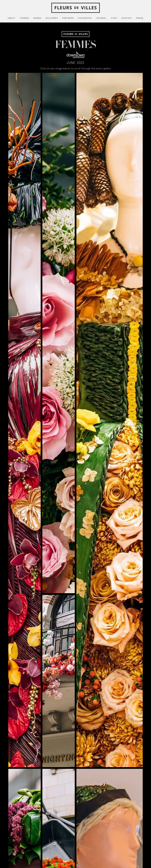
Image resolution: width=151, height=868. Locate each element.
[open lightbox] (24, 420)
